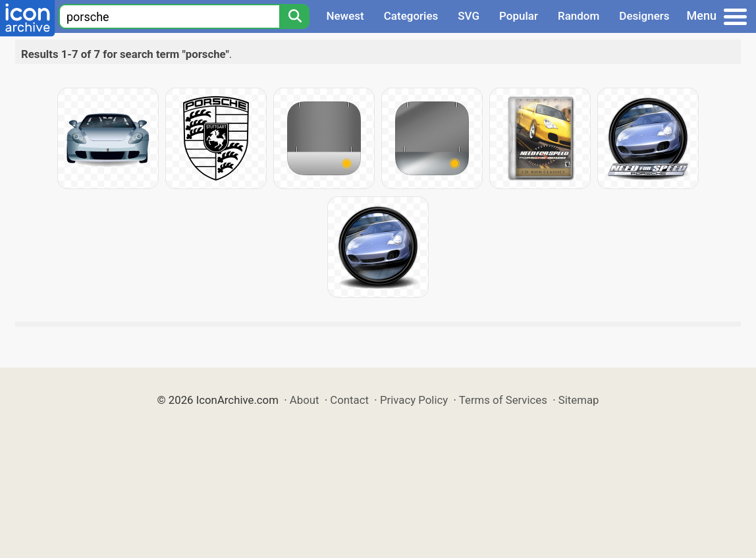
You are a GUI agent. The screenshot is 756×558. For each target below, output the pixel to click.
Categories (411, 16)
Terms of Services (503, 400)
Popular (519, 16)
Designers (644, 16)
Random (579, 16)
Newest (345, 16)
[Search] (294, 16)
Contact (349, 400)
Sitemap (579, 400)
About (305, 400)
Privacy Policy (414, 400)
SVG (469, 16)
